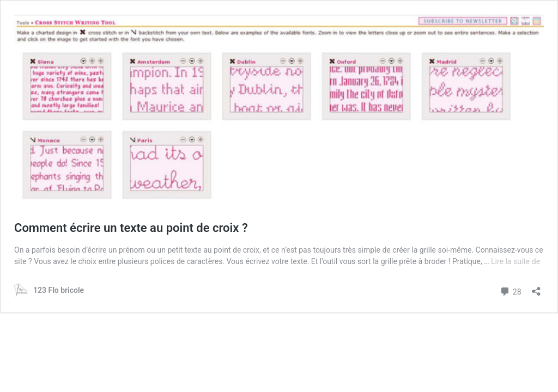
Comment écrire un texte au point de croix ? (131, 228)
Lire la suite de (515, 261)
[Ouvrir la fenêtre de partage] (536, 288)
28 (510, 290)
